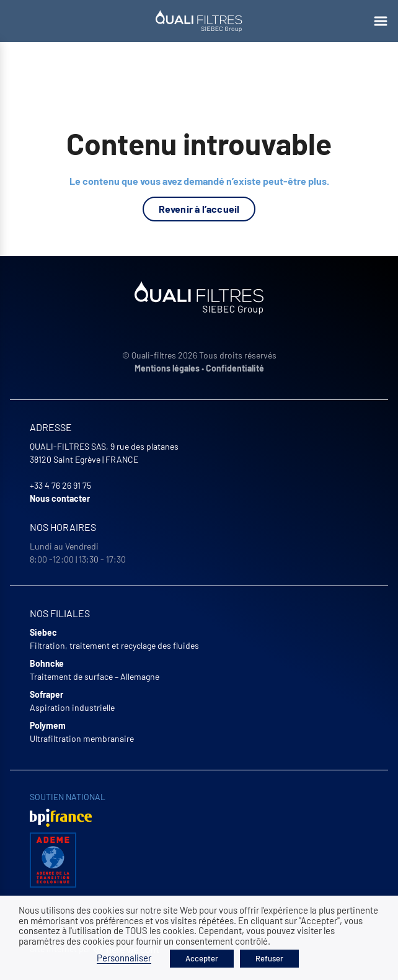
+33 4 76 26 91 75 (60, 485)
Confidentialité (235, 368)
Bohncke (47, 663)
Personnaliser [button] (124, 958)
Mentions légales (167, 368)
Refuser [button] (269, 958)
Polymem (48, 725)
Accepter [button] (202, 958)
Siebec (43, 632)
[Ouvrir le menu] (381, 21)
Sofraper (46, 694)
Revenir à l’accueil (199, 209)
